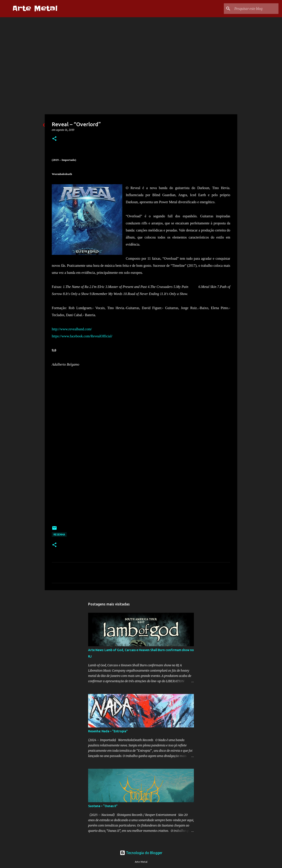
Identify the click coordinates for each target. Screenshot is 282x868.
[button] (54, 139)
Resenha (59, 535)
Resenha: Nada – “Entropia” (108, 731)
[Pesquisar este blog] (255, 9)
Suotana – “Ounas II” (103, 806)
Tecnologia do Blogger (141, 853)
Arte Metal (35, 8)
